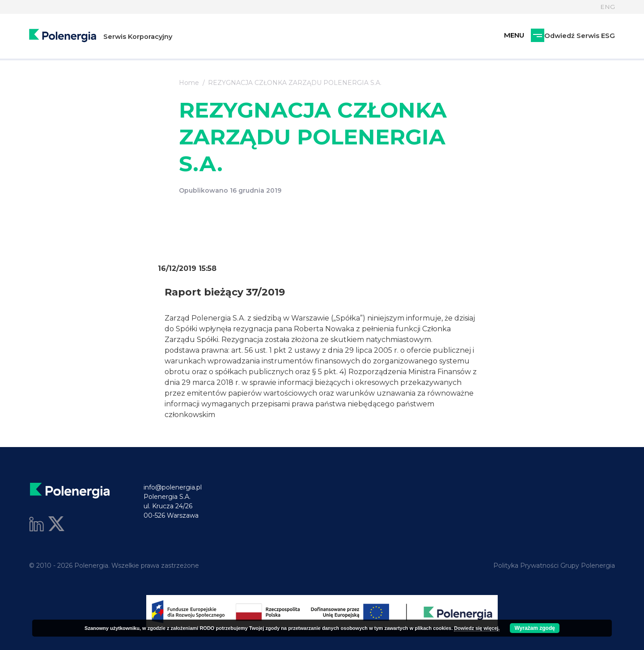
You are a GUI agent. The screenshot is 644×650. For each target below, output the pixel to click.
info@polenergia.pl (173, 487)
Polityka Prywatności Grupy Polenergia (554, 566)
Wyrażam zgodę (534, 628)
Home (189, 83)
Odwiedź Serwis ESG (532, 37)
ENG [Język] (608, 7)
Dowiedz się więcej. (477, 628)
